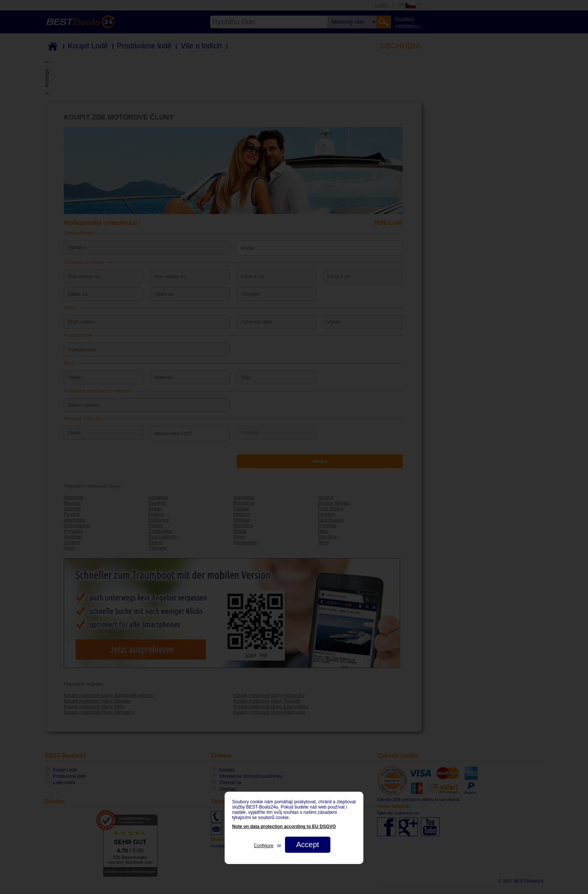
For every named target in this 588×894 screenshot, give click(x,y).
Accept (308, 845)
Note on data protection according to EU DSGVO (284, 827)
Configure (264, 846)
